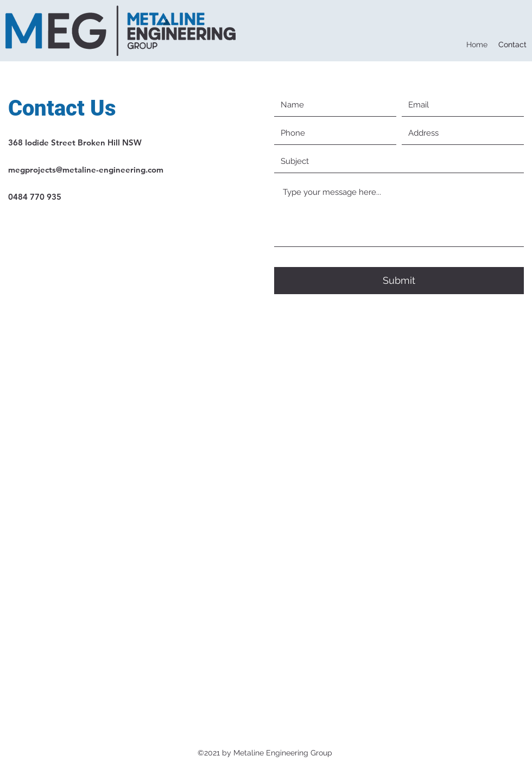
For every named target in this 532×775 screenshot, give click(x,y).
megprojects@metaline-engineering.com (86, 170)
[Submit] (399, 281)
